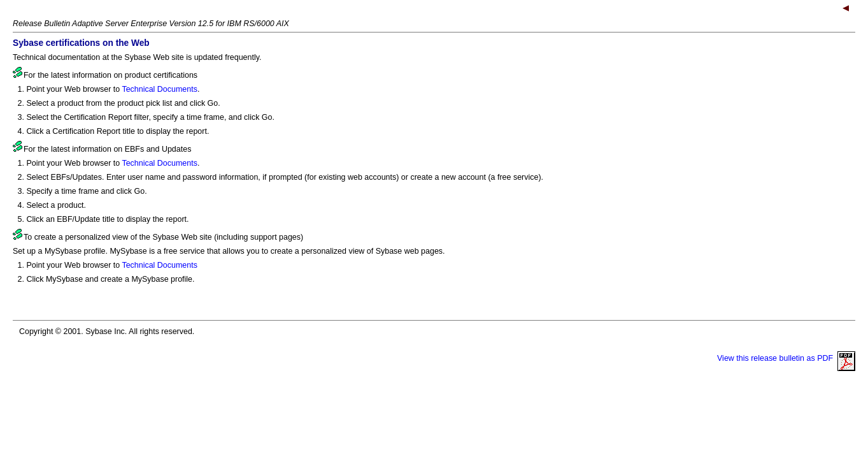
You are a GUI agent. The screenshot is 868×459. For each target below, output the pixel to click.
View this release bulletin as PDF (786, 358)
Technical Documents (160, 89)
